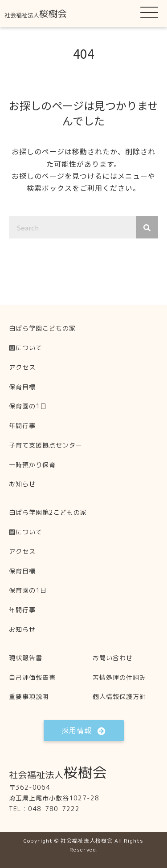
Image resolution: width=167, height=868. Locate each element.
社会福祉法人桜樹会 (87, 841)
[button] (149, 12)
